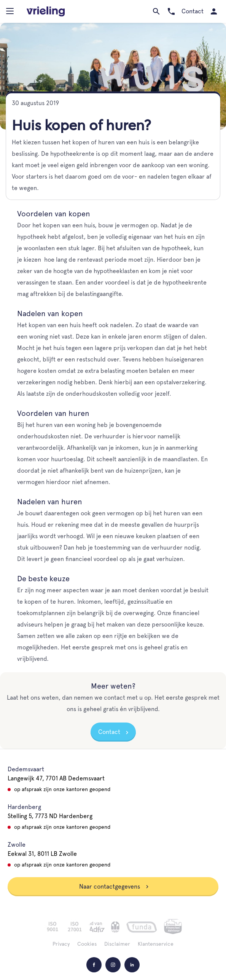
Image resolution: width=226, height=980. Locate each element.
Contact (109, 732)
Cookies (87, 944)
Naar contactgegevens (114, 886)
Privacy (61, 944)
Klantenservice (156, 944)
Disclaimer (117, 944)
